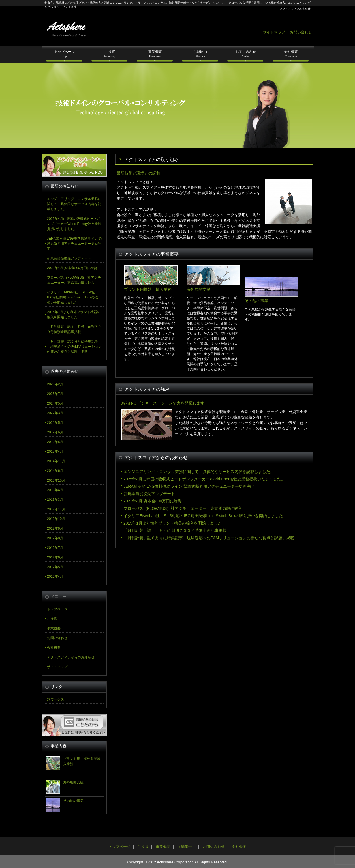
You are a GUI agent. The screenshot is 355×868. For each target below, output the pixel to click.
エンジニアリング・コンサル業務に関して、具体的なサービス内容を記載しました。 (199, 472)
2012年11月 (56, 509)
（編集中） (200, 54)
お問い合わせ (301, 32)
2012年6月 (55, 557)
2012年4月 (55, 577)
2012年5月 (55, 567)
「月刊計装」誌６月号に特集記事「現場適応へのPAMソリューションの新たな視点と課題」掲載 (209, 538)
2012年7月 (55, 548)
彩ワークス (55, 699)
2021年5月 (55, 423)
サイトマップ (274, 32)
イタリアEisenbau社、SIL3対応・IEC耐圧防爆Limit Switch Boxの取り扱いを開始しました (203, 516)
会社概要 (291, 54)
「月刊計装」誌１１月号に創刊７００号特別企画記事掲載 (175, 530)
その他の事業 (73, 801)
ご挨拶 (110, 54)
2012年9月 (55, 528)
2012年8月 (55, 538)
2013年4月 (55, 490)
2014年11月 (56, 461)
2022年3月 (55, 413)
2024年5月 (55, 403)
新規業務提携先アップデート (149, 494)
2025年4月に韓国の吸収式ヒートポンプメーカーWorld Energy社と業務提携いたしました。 (204, 479)
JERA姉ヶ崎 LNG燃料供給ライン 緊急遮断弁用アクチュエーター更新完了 (189, 486)
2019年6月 (55, 432)
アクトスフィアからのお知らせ (71, 657)
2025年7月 (55, 394)
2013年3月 (55, 500)
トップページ (65, 54)
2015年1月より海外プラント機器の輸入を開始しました (173, 523)
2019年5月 (55, 442)
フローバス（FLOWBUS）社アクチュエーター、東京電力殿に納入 (183, 508)
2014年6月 (55, 471)
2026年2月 (55, 384)
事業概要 (155, 54)
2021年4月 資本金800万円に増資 (153, 501)
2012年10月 (56, 519)
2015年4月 (55, 452)
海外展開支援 (73, 782)
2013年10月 (56, 480)
